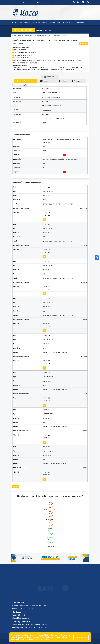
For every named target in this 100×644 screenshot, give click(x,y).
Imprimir (83, 44)
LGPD (73, 23)
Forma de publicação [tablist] (25, 81)
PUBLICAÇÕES (66, 23)
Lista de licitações (54, 36)
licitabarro (28, 58)
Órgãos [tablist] (62, 81)
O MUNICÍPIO (27, 23)
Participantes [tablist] (78, 81)
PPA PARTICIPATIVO (80, 23)
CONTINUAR (81, 637)
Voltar (16, 487)
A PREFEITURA (19, 23)
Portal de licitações (40, 36)
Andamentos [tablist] (50, 77)
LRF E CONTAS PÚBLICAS (55, 23)
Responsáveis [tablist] (46, 81)
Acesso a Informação (25, 36)
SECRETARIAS (36, 23)
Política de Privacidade (48, 637)
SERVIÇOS (44, 23)
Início (14, 36)
